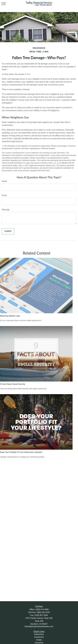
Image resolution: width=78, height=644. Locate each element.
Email (4, 195)
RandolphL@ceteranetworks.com (39, 626)
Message (6, 210)
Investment (39, 637)
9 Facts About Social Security (13, 384)
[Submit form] (8, 231)
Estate (39, 640)
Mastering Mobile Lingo (10, 316)
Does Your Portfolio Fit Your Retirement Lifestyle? (21, 452)
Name (4, 181)
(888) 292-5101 (43, 612)
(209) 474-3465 (42, 609)
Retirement (39, 634)
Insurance (39, 643)
